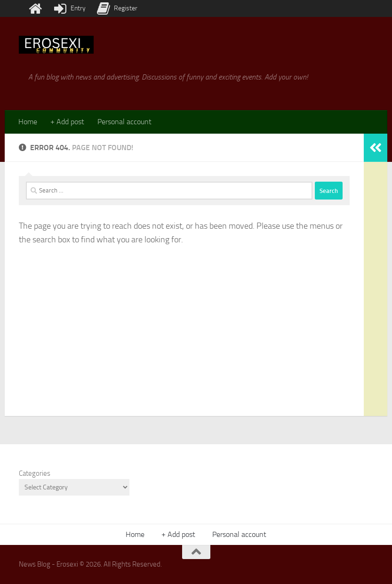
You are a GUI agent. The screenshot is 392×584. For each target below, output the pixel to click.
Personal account (124, 122)
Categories (35, 473)
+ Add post (67, 122)
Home (28, 122)
